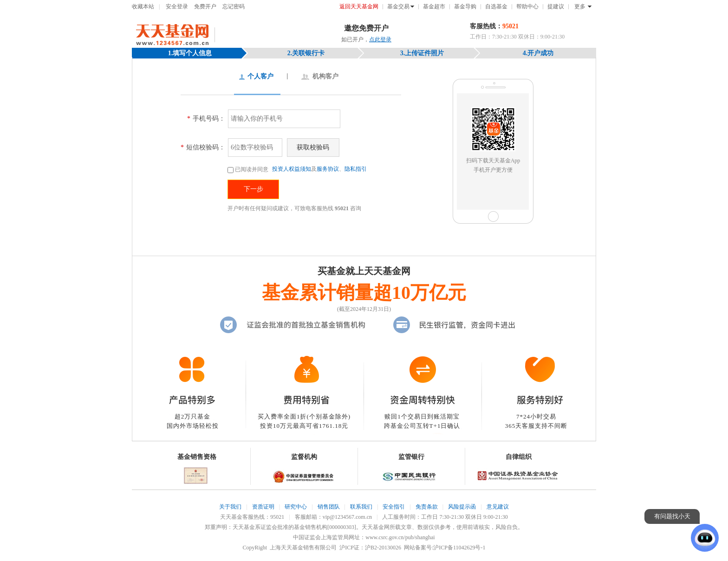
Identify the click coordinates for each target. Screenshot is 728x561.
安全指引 (394, 507)
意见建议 (498, 507)
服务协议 (328, 169)
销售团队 (329, 507)
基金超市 (434, 6)
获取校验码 (313, 147)
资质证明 (263, 507)
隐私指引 (356, 169)
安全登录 (177, 6)
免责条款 (427, 507)
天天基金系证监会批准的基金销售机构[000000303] (294, 527)
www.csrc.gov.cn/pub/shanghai (400, 537)
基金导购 (465, 6)
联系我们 (361, 507)
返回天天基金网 (359, 6)
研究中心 (296, 507)
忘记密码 (234, 6)
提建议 (556, 6)
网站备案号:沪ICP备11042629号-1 (445, 548)
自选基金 (496, 6)
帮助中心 (527, 6)
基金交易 (398, 6)
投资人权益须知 (292, 169)
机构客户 (325, 76)
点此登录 (380, 39)
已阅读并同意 (249, 169)
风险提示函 (462, 507)
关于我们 (230, 507)
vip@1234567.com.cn (347, 517)
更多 (580, 6)
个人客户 (260, 76)
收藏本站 (143, 6)
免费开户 (205, 6)
